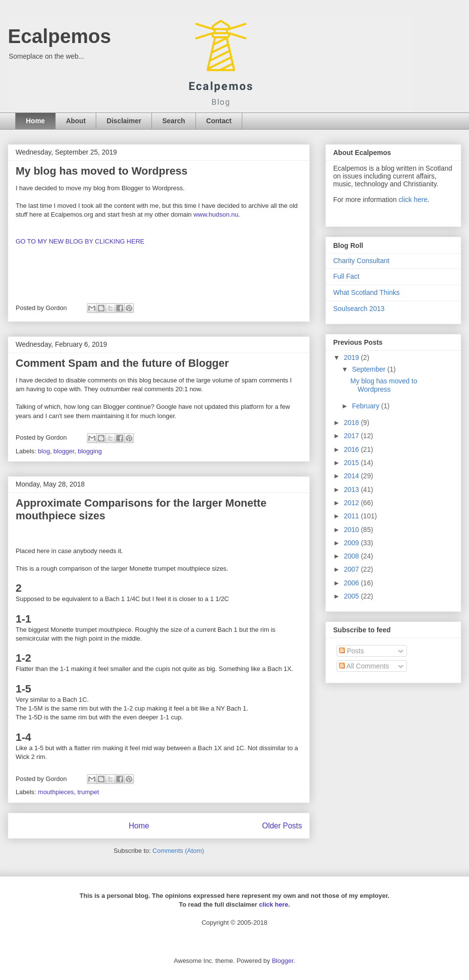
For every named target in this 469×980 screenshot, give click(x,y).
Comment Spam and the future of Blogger (122, 363)
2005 (352, 596)
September (369, 369)
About (76, 121)
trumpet (88, 792)
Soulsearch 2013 (359, 309)
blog (44, 451)
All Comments (364, 666)
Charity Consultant (361, 261)
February (366, 406)
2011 (352, 516)
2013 (352, 490)
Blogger (282, 961)
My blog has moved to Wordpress (102, 171)
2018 (352, 423)
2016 (352, 449)
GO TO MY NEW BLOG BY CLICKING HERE (80, 241)
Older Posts (282, 826)
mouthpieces (56, 792)
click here (413, 200)
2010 (352, 530)
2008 (352, 556)
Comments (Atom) (178, 851)
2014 (352, 476)
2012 (352, 503)
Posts (352, 651)
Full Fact (346, 276)
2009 (352, 543)
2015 (352, 463)
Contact (219, 121)
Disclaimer (124, 121)
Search (174, 121)
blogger (64, 451)
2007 (352, 569)
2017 (352, 436)
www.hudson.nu (216, 214)
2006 (352, 583)
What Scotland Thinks (366, 292)
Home (35, 121)
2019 (352, 357)
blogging (90, 451)
